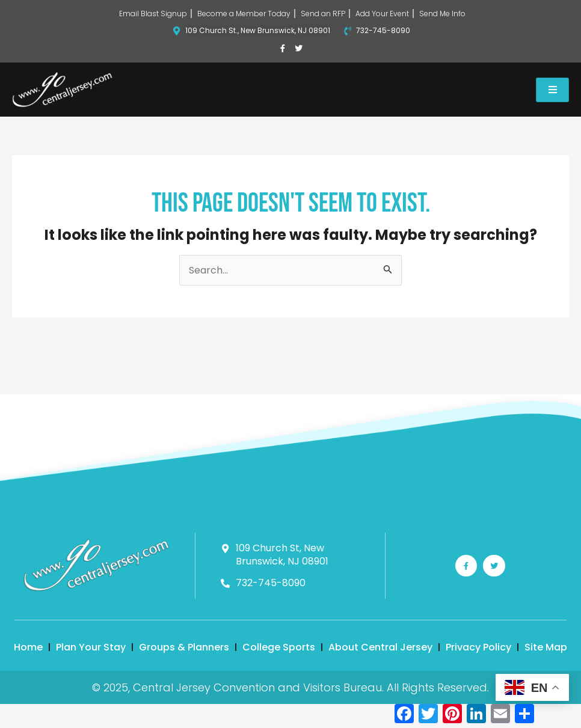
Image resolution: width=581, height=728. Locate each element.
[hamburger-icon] (552, 90)
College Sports (279, 647)
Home (28, 647)
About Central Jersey (380, 647)
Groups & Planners (184, 647)
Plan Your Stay (91, 647)
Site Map (546, 647)
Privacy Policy (478, 647)
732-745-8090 (383, 30)
